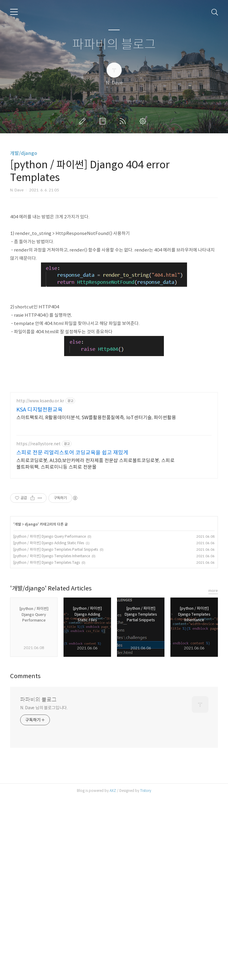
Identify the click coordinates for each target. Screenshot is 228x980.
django (31, 706)
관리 (144, 121)
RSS (124, 121)
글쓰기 (83, 121)
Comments (25, 858)
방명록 (104, 121)
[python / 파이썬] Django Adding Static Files (49, 725)
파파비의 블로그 (114, 45)
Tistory (146, 972)
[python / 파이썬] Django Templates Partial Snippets (56, 731)
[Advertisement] (114, 248)
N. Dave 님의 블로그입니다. (44, 890)
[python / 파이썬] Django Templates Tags (47, 744)
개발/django (24, 153)
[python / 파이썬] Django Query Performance (50, 718)
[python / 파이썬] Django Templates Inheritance (52, 738)
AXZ (113, 972)
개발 (18, 706)
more (213, 772)
